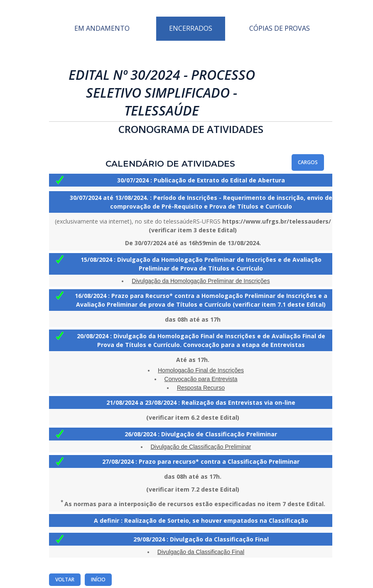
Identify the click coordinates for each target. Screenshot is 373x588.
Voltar (65, 579)
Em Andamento (102, 28)
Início (98, 579)
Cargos (308, 162)
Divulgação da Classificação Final (201, 552)
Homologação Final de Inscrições (201, 370)
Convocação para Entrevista (201, 379)
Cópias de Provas (280, 28)
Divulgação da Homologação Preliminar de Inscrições (201, 281)
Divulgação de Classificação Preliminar (201, 447)
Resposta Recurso (201, 388)
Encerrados (191, 28)
